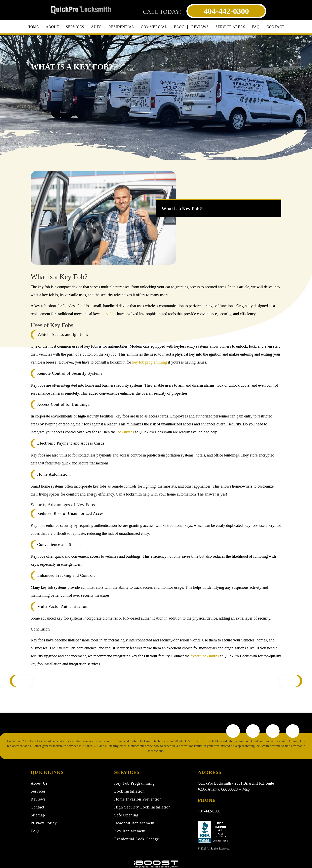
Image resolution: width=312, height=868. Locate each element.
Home (33, 27)
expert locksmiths (205, 656)
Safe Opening (126, 815)
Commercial (154, 27)
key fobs (109, 314)
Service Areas (230, 27)
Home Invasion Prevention (138, 799)
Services (75, 27)
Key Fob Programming (134, 783)
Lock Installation (129, 791)
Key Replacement (130, 831)
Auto (96, 27)
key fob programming (149, 362)
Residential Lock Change (137, 839)
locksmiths (125, 432)
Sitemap (38, 815)
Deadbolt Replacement (134, 823)
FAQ (256, 27)
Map (246, 789)
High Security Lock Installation (142, 807)
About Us (39, 783)
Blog (179, 27)
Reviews (200, 27)
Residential (121, 27)
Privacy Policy (44, 823)
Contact (275, 27)
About (52, 27)
